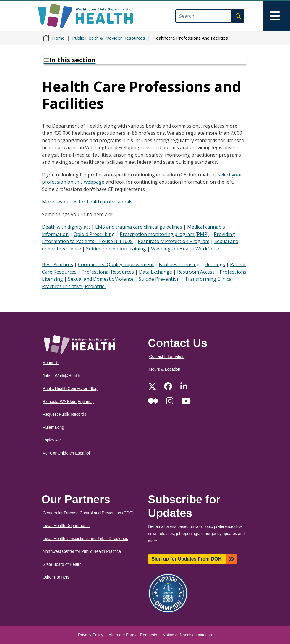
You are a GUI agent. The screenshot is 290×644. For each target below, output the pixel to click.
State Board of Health (62, 564)
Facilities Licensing (179, 264)
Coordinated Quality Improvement (116, 264)
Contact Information (167, 357)
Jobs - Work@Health (61, 376)
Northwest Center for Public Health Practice (82, 551)
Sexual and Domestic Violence (101, 279)
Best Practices (57, 264)
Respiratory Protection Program (174, 241)
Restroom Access (196, 272)
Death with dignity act (66, 227)
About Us (51, 363)
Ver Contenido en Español (66, 453)
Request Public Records (65, 414)
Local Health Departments (66, 526)
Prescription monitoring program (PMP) (164, 234)
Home (58, 38)
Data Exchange (155, 272)
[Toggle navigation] (276, 16)
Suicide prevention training (116, 249)
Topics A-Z (52, 440)
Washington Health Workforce (185, 249)
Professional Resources (108, 272)
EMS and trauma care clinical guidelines (139, 227)
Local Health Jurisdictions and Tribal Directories (86, 539)
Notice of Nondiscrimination (187, 635)
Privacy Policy (91, 635)
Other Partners (56, 577)
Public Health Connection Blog (70, 389)
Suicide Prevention (159, 279)
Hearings (215, 264)
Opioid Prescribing (94, 234)
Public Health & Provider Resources (109, 38)
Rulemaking (54, 427)
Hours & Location (165, 369)
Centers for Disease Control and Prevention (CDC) (88, 513)
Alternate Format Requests (133, 635)
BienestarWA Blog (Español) (68, 402)
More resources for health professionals (87, 202)
